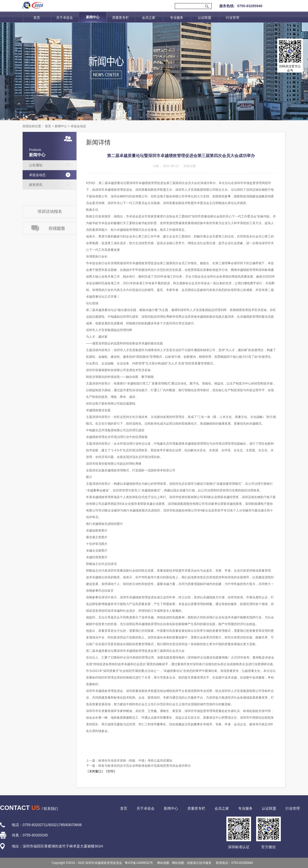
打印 (111, 771)
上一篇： (129, 761)
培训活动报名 (50, 211)
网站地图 (163, 863)
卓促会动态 (78, 126)
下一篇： (138, 766)
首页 (37, 18)
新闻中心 (61, 126)
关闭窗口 (95, 771)
